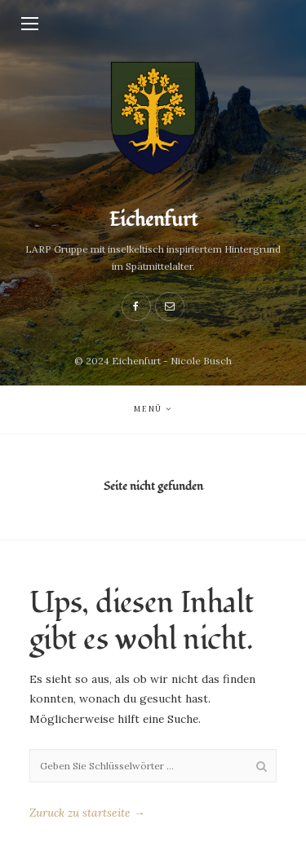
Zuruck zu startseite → (87, 813)
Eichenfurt (153, 220)
